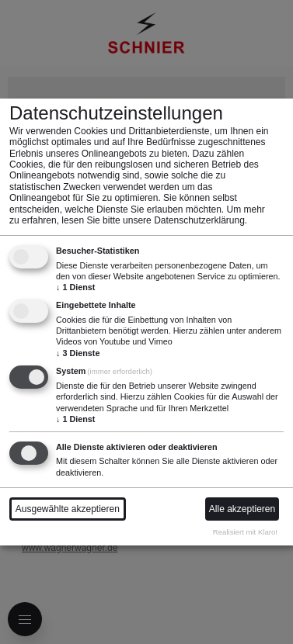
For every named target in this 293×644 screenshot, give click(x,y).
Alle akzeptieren (242, 509)
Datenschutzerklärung (199, 220)
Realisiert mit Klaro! (245, 532)
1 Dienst (75, 287)
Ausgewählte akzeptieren (68, 509)
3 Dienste (78, 353)
